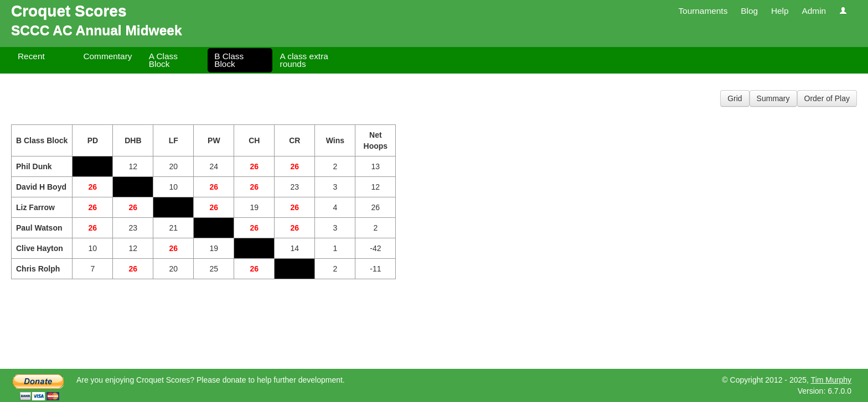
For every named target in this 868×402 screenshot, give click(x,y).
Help (780, 11)
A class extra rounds (304, 60)
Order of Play (827, 98)
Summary (773, 98)
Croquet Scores (69, 11)
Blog (749, 11)
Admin (814, 11)
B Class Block (229, 60)
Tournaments (703, 11)
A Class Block (163, 60)
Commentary (107, 56)
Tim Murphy (831, 380)
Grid (735, 98)
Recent (31, 56)
